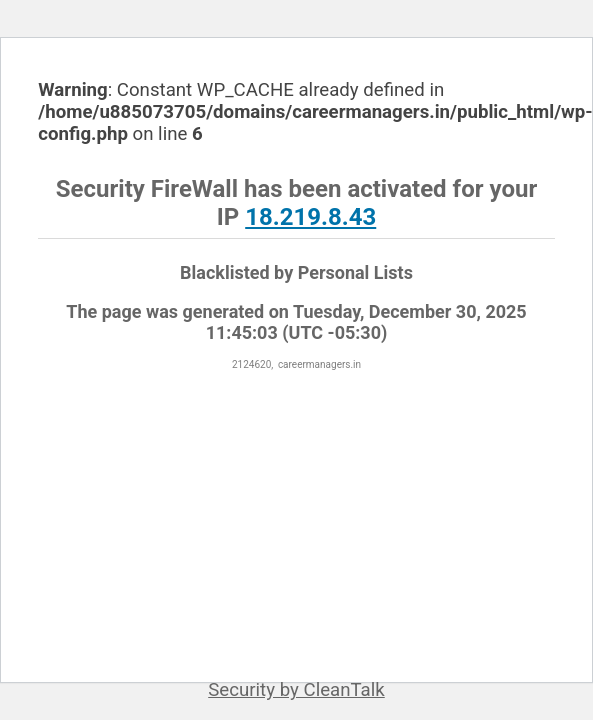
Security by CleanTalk (296, 690)
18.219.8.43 (310, 217)
